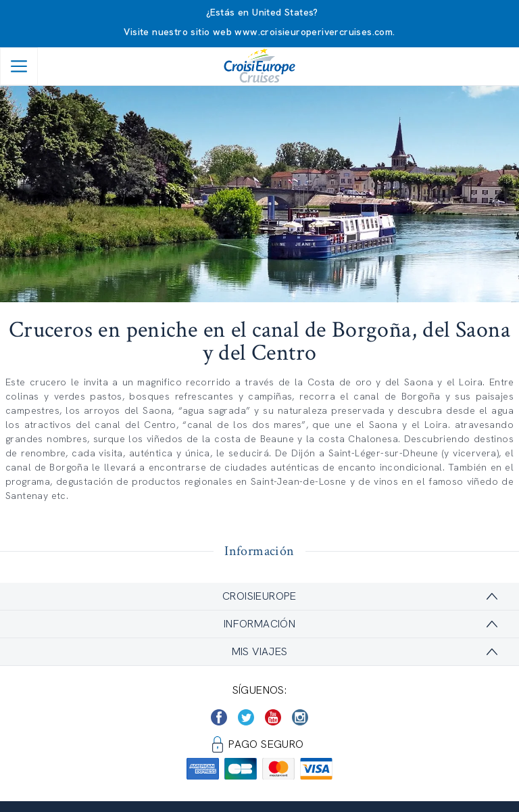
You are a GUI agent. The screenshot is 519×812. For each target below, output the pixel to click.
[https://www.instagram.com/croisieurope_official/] (300, 717)
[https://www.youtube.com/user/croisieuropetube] (273, 717)
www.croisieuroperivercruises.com (314, 32)
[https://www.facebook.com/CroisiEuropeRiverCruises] (219, 717)
